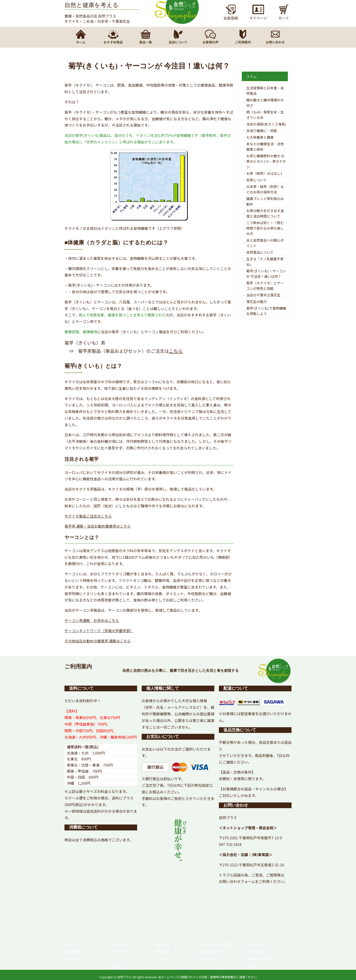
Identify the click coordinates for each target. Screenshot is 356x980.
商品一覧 (163, 944)
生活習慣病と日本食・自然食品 (265, 91)
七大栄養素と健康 (260, 137)
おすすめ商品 (121, 944)
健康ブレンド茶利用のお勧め (265, 201)
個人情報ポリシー (261, 952)
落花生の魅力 (257, 302)
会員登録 (163, 952)
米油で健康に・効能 (262, 131)
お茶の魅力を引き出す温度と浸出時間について (265, 213)
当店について (75, 959)
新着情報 (72, 952)
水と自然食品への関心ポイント (265, 243)
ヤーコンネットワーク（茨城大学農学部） (99, 631)
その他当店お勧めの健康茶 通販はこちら (98, 641)
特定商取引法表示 (261, 959)
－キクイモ (119, 952)
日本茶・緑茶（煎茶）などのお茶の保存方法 (265, 189)
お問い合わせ (212, 959)
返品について (257, 966)
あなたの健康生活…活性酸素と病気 (265, 147)
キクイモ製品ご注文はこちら (88, 516)
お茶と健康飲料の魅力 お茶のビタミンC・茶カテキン (266, 161)
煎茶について (257, 180)
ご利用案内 (255, 944)
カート (161, 966)
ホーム (70, 944)
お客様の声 (210, 952)
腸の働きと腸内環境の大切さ (265, 103)
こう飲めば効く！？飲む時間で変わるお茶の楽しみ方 (265, 228)
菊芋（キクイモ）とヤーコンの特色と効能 (265, 286)
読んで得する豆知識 (217, 944)
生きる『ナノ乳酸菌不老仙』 (265, 262)
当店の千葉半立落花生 (263, 295)
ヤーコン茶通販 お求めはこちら (92, 620)
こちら (176, 351)
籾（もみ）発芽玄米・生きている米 (265, 115)
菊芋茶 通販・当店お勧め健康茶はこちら (98, 526)
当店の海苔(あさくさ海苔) (266, 124)
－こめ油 (117, 959)
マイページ (164, 959)
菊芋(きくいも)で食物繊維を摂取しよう (266, 311)
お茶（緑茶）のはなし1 (264, 173)
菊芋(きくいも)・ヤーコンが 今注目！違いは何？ (266, 274)
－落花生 (117, 966)
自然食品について (260, 252)
